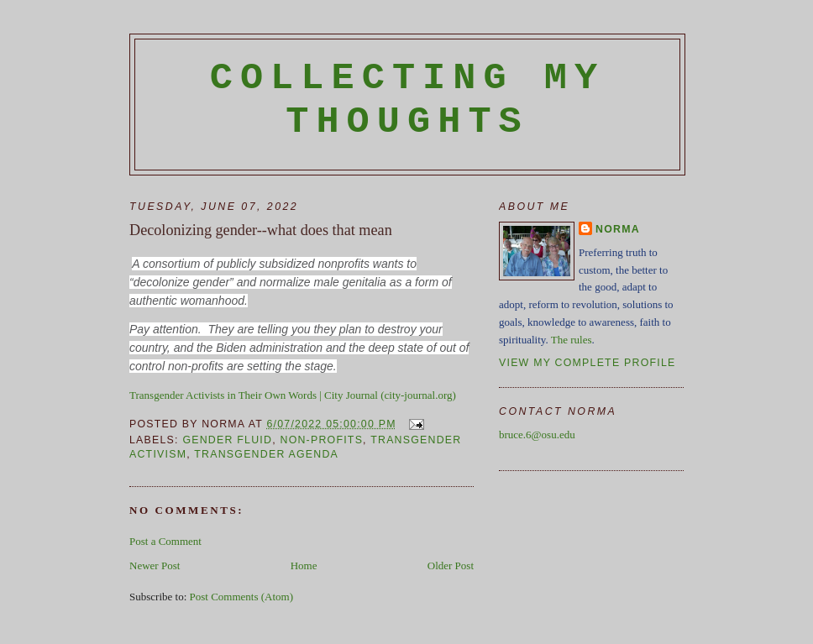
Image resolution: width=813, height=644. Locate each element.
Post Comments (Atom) (242, 597)
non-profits (321, 440)
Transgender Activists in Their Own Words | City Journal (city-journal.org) (293, 395)
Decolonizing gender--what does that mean (261, 230)
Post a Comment (165, 541)
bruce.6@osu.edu (537, 435)
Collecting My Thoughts (408, 100)
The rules (572, 340)
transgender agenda (266, 454)
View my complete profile (587, 363)
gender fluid (227, 440)
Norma (618, 229)
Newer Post (155, 565)
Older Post (451, 565)
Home (304, 565)
